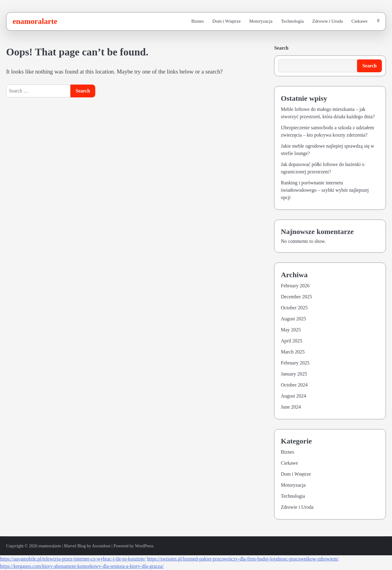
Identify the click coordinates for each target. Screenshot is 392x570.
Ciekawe (360, 21)
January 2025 (294, 374)
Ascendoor (101, 546)
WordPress (144, 546)
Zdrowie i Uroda (328, 21)
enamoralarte (35, 21)
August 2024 (293, 396)
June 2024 (291, 407)
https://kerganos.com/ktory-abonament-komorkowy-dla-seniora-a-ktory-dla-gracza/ (82, 566)
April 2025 (292, 341)
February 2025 (295, 363)
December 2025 (296, 297)
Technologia (292, 21)
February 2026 (295, 286)
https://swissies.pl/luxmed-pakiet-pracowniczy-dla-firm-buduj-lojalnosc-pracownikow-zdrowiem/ (243, 559)
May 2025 (291, 330)
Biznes (198, 21)
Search (281, 48)
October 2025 (294, 308)
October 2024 (294, 385)
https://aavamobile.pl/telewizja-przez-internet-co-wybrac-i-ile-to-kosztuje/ (73, 559)
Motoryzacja (261, 21)
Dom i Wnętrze (227, 21)
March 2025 (293, 352)
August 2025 (293, 319)
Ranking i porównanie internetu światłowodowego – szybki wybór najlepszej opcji (325, 190)
